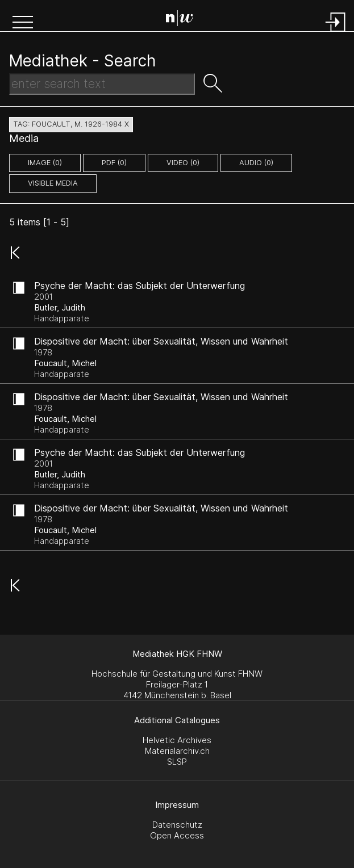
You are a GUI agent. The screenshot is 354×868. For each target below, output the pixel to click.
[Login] (336, 33)
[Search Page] (180, 20)
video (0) (183, 163)
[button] (23, 23)
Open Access (177, 835)
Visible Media (53, 183)
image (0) (45, 163)
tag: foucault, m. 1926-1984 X (71, 124)
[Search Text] (102, 84)
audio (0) (256, 163)
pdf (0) (114, 163)
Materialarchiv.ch (177, 751)
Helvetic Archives (177, 740)
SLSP (177, 762)
